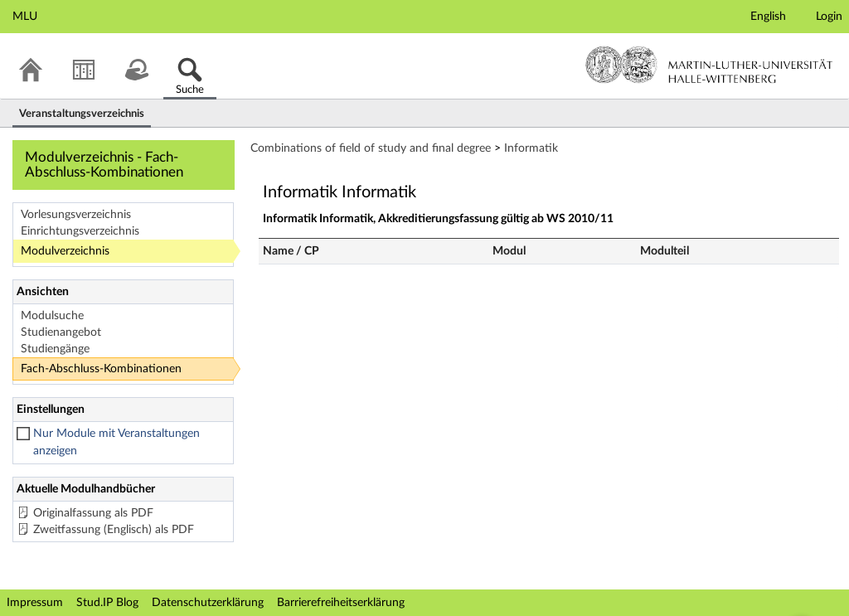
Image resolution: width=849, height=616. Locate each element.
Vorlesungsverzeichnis (76, 215)
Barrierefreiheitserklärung (341, 603)
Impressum (35, 603)
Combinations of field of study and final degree (371, 148)
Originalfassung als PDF (93, 513)
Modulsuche (52, 316)
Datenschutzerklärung (208, 603)
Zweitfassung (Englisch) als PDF (114, 530)
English (768, 17)
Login (829, 17)
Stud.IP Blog (107, 603)
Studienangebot (61, 332)
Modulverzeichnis (65, 251)
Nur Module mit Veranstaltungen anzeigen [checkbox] (116, 442)
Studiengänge (55, 349)
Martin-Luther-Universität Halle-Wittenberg (709, 65)
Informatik (531, 148)
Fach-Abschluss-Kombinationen (101, 369)
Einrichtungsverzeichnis (80, 231)
